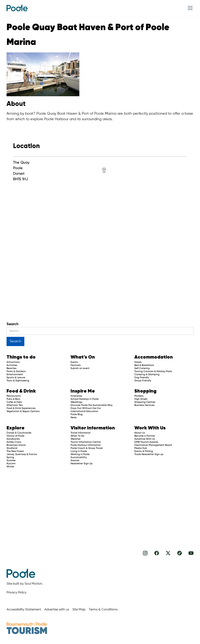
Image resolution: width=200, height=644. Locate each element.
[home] (17, 8)
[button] (189, 8)
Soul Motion (33, 584)
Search (12, 324)
